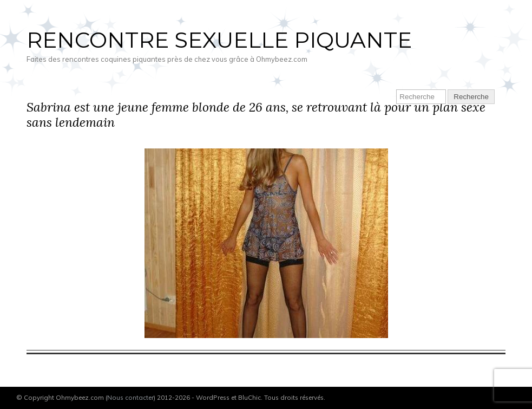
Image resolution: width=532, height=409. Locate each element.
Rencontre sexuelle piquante (219, 40)
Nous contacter (130, 397)
